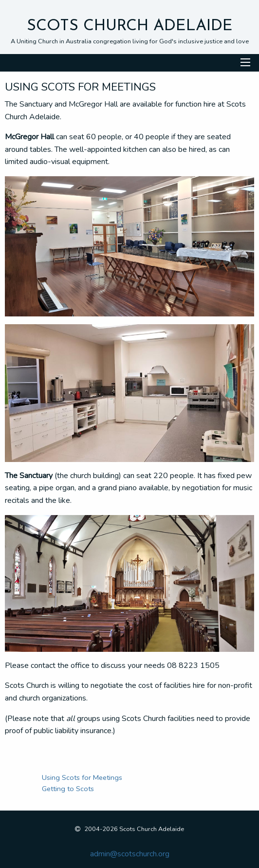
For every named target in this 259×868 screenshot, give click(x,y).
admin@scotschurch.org (130, 854)
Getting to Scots (68, 789)
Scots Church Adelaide (130, 26)
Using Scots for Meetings (82, 777)
